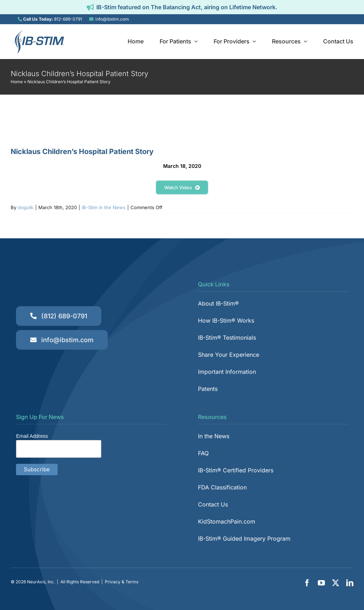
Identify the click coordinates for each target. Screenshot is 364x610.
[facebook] (307, 583)
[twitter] (336, 583)
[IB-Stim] (37, 32)
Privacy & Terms (122, 582)
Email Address (32, 436)
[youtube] (321, 583)
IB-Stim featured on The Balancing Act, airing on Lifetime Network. (187, 7)
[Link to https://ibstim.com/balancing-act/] (90, 7)
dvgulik (26, 207)
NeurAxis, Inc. (41, 582)
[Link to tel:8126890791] (20, 19)
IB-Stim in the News (104, 207)
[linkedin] (350, 583)
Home (17, 82)
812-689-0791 (68, 19)
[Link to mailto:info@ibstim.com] (91, 19)
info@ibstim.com (112, 19)
